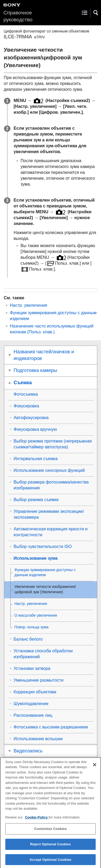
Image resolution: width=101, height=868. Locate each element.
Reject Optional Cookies (50, 847)
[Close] (95, 768)
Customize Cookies (50, 832)
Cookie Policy (37, 820)
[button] (96, 13)
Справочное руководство (18, 16)
